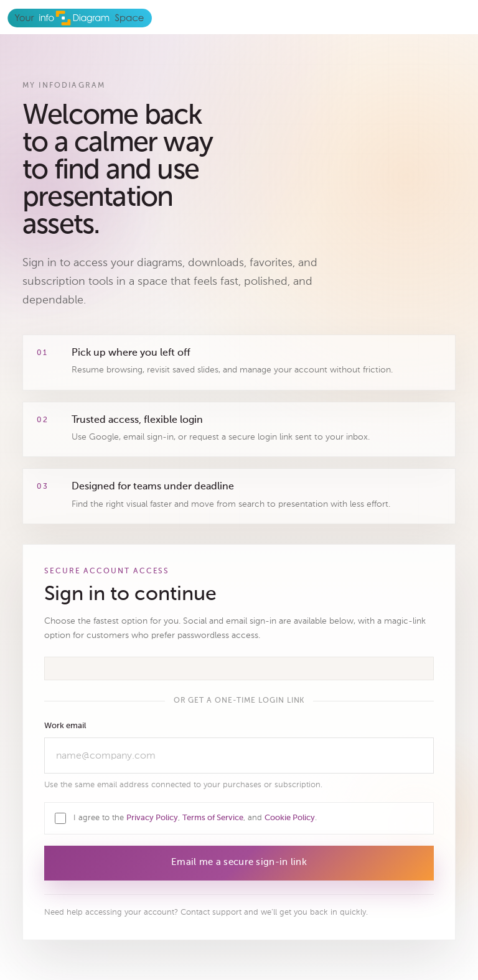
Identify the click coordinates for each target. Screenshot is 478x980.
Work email (65, 726)
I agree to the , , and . (195, 817)
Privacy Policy (152, 818)
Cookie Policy (290, 818)
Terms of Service (213, 818)
